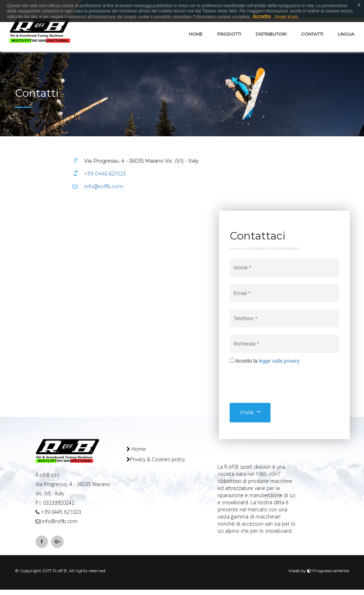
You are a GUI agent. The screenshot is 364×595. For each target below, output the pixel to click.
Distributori (271, 34)
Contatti (312, 34)
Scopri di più (286, 17)
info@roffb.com (98, 186)
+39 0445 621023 (99, 174)
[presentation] (284, 378)
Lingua (346, 34)
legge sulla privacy (279, 361)
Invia (250, 412)
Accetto (262, 16)
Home (196, 34)
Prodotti (229, 34)
